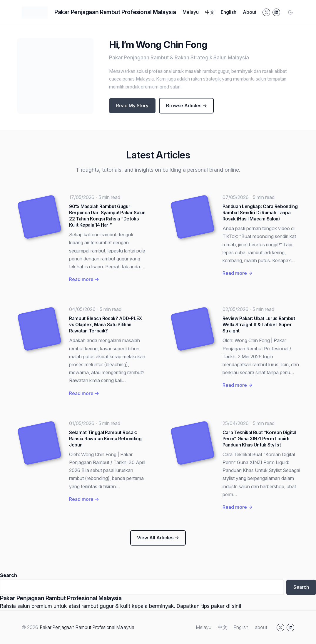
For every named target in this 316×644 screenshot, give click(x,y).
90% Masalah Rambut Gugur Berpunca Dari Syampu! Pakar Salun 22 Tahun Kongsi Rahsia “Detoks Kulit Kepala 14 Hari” (107, 216)
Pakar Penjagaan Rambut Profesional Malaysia (115, 12)
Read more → (84, 279)
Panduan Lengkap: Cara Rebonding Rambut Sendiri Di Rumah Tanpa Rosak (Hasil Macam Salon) (260, 213)
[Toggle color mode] (290, 12)
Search (9, 575)
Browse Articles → (187, 106)
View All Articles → (158, 538)
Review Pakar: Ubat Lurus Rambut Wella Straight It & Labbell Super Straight (259, 325)
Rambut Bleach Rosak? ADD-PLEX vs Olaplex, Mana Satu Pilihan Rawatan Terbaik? (106, 325)
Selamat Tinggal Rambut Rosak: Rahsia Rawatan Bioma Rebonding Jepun (105, 439)
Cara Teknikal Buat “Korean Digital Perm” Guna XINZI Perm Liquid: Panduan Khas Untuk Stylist (259, 439)
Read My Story (132, 106)
